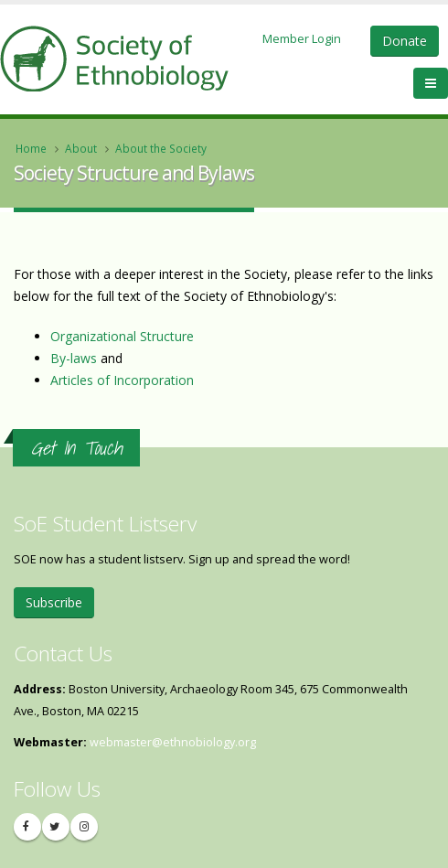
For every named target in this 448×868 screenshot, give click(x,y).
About (81, 148)
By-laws (74, 358)
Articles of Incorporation (122, 380)
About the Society (161, 148)
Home (31, 148)
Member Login (302, 38)
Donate (405, 41)
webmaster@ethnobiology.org (173, 742)
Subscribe (54, 602)
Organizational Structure (122, 336)
